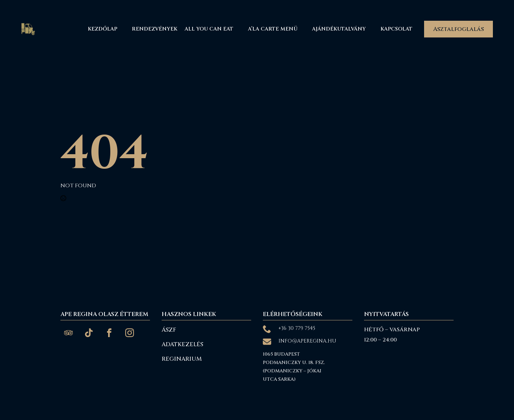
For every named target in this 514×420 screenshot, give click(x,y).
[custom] (68, 333)
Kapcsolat (396, 29)
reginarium (182, 359)
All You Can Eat (209, 29)
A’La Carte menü (273, 29)
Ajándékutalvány (339, 29)
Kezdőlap (102, 29)
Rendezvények (155, 29)
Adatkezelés (182, 344)
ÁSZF (169, 330)
